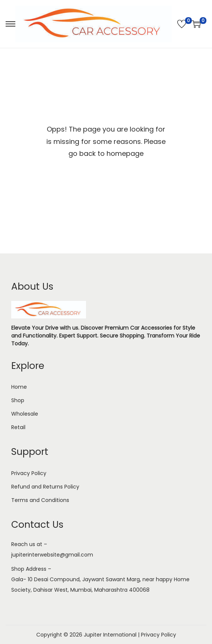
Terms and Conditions (40, 500)
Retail (18, 427)
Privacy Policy (29, 473)
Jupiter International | (112, 635)
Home (19, 387)
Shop (18, 400)
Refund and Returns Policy (45, 487)
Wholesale (25, 414)
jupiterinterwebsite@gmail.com (52, 555)
